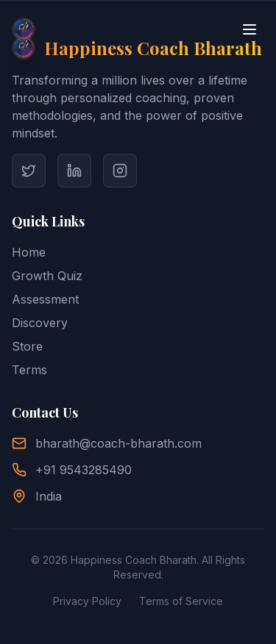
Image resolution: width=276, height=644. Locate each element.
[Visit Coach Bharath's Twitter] (29, 171)
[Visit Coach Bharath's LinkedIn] (74, 171)
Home (29, 252)
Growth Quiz (47, 276)
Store (27, 346)
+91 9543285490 (84, 470)
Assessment (45, 299)
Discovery (40, 323)
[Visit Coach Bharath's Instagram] (120, 171)
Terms (29, 370)
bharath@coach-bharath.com (118, 443)
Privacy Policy (87, 601)
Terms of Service (181, 601)
